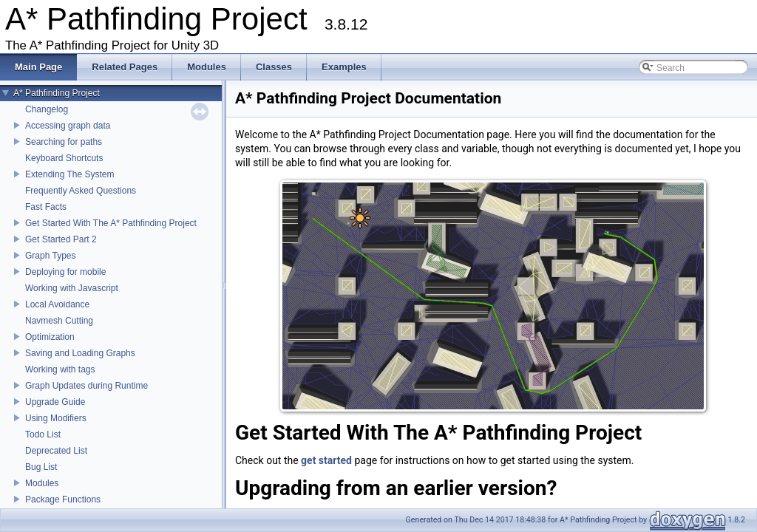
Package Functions (63, 499)
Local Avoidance (57, 304)
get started (327, 460)
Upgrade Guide (55, 402)
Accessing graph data (68, 126)
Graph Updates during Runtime (86, 386)
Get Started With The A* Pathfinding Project (111, 223)
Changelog (47, 109)
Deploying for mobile (65, 272)
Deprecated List (56, 451)
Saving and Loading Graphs (80, 353)
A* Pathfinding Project (57, 93)
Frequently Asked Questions (81, 191)
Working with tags (60, 369)
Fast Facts (46, 207)
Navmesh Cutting (59, 321)
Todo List (43, 434)
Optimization (50, 337)
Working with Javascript (72, 288)
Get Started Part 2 (61, 239)
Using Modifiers (56, 418)
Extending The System (70, 174)
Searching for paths (64, 142)
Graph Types (50, 256)
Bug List (41, 467)
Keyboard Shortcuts (64, 158)
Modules (42, 483)
